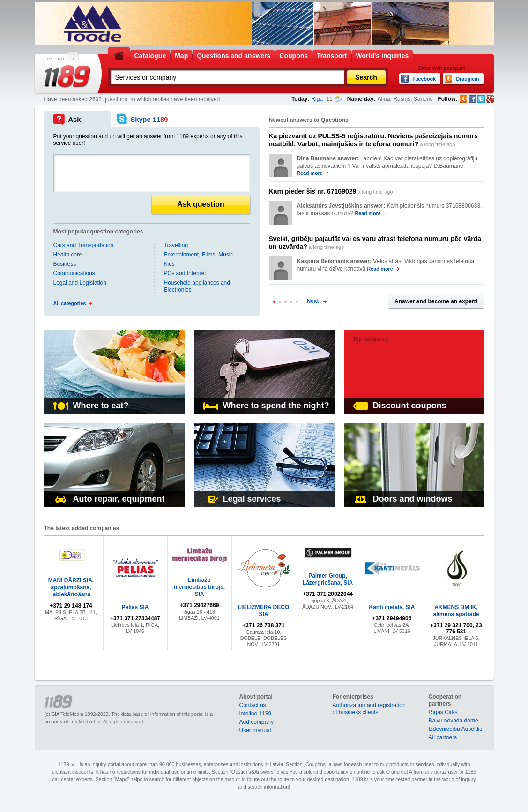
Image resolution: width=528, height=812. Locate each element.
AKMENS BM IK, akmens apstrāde (456, 611)
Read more (310, 173)
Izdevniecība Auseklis (456, 729)
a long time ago (374, 140)
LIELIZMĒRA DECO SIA (264, 611)
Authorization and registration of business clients (369, 709)
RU (61, 59)
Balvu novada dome (454, 721)
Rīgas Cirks (443, 712)
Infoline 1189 (256, 714)
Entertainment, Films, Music (199, 255)
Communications (74, 273)
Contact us (253, 705)
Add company (257, 722)
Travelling (176, 245)
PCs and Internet (185, 273)
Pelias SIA (135, 607)
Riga (317, 99)
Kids (169, 264)
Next (313, 301)
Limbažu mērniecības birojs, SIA (199, 587)
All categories (70, 303)
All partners (443, 737)
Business (65, 264)
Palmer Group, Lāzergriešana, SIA (328, 579)
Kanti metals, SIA (392, 607)
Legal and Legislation (80, 283)
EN (73, 59)
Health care (68, 255)
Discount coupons (400, 406)
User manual (255, 730)
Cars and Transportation (84, 245)
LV (49, 59)
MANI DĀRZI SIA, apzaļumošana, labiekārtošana (71, 587)
